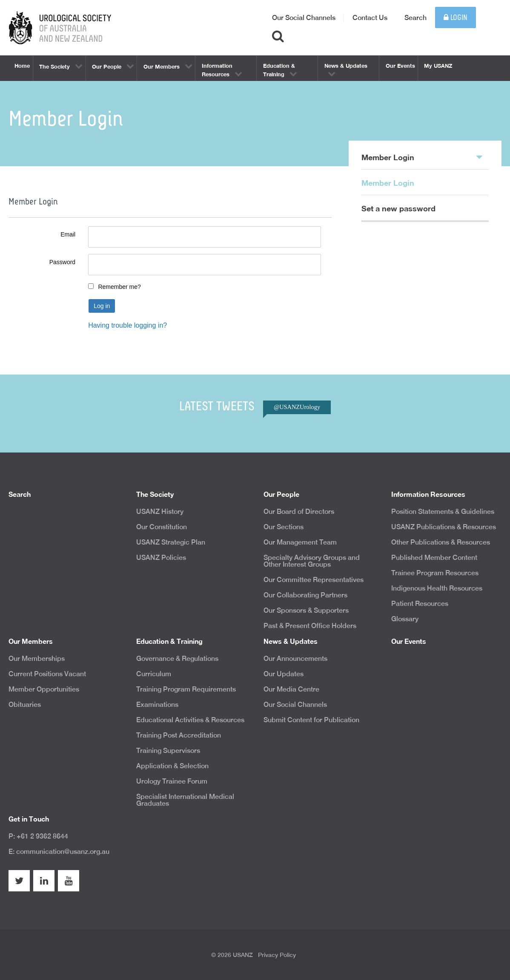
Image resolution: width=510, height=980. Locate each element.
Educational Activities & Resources (190, 720)
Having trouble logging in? (127, 325)
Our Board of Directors (299, 512)
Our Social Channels (304, 18)
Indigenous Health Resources (437, 588)
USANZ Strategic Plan (171, 542)
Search (415, 18)
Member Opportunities (44, 689)
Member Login (422, 157)
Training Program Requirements (186, 689)
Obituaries (25, 705)
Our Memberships (37, 659)
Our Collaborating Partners (305, 595)
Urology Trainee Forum (172, 781)
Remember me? (119, 287)
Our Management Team (300, 542)
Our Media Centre (291, 689)
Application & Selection (172, 766)
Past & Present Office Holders (310, 626)
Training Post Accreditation (179, 735)
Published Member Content (434, 558)
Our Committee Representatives (314, 580)
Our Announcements (295, 659)
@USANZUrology (297, 407)
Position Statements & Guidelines (443, 512)
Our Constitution (162, 527)
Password (62, 262)
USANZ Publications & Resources (444, 527)
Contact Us (370, 18)
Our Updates (284, 674)
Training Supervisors (168, 751)
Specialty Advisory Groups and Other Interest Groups (312, 561)
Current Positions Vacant (47, 674)
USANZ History (160, 512)
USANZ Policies (161, 558)
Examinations (157, 705)
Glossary (405, 619)
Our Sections (284, 527)
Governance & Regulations (177, 659)
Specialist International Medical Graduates (185, 800)
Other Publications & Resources (441, 542)
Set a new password (398, 208)
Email (68, 234)
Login (456, 18)
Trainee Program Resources (435, 573)
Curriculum (154, 674)
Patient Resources (420, 604)
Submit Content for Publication (311, 720)
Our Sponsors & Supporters (306, 610)
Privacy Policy (277, 955)
